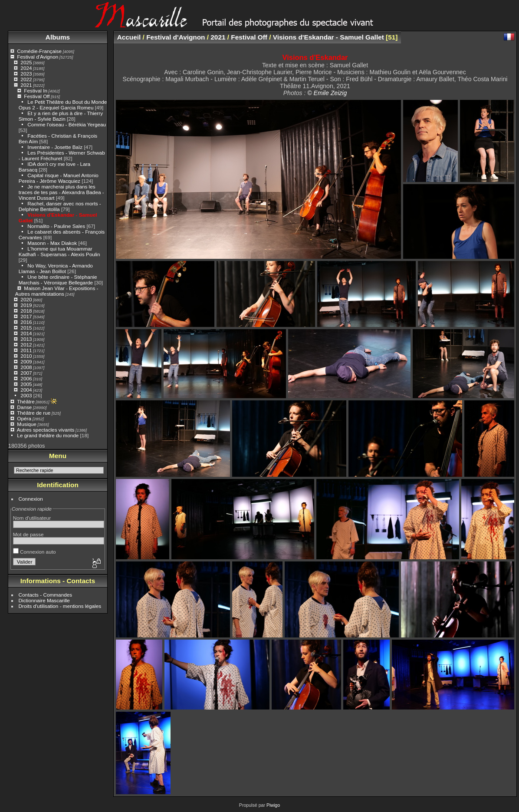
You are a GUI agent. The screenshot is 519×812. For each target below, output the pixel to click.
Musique (26, 424)
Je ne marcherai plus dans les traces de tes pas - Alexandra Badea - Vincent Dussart (61, 192)
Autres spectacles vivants (46, 430)
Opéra (24, 418)
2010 (26, 356)
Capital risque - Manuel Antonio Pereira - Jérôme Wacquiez (59, 178)
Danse (24, 407)
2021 (26, 85)
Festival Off (37, 96)
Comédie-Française (39, 51)
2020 (26, 299)
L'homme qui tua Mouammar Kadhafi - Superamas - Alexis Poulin (59, 251)
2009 (26, 361)
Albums (58, 37)
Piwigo (273, 805)
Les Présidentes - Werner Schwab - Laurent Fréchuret (62, 155)
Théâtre (26, 401)
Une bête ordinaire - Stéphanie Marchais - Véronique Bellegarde (58, 280)
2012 (26, 345)
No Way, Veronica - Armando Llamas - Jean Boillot (56, 268)
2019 (26, 305)
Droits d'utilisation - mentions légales (60, 606)
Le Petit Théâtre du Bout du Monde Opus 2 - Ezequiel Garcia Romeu (63, 105)
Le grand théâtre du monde (48, 435)
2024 (26, 68)
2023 (26, 74)
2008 (26, 367)
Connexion (31, 499)
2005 (26, 384)
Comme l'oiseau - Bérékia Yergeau (67, 124)
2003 (26, 395)
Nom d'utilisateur (32, 518)
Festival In (36, 91)
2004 (26, 390)
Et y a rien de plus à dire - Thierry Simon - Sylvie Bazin (61, 116)
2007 (26, 373)
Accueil (129, 37)
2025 (26, 62)
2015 (26, 328)
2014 (26, 333)
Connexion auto (34, 552)
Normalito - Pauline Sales (56, 226)
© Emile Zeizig (327, 93)
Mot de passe (28, 534)
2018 (26, 311)
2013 (26, 339)
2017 (26, 316)
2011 (26, 350)
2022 (26, 79)
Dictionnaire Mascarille (44, 600)
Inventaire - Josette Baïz (55, 147)
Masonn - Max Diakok (52, 243)
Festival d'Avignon (38, 57)
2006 (26, 378)
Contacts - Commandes (46, 595)
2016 (26, 322)
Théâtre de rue (34, 413)
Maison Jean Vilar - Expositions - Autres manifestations (57, 291)
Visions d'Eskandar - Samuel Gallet (328, 37)
